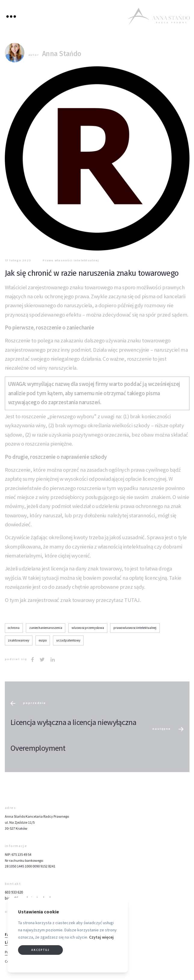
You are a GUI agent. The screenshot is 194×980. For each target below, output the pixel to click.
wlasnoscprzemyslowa (88, 628)
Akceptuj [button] (40, 950)
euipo (43, 640)
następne (168, 729)
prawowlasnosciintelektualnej (135, 628)
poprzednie (28, 703)
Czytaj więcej (101, 937)
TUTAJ (132, 600)
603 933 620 (14, 892)
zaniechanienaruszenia (46, 628)
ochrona (14, 628)
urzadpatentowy (68, 640)
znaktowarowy (18, 640)
